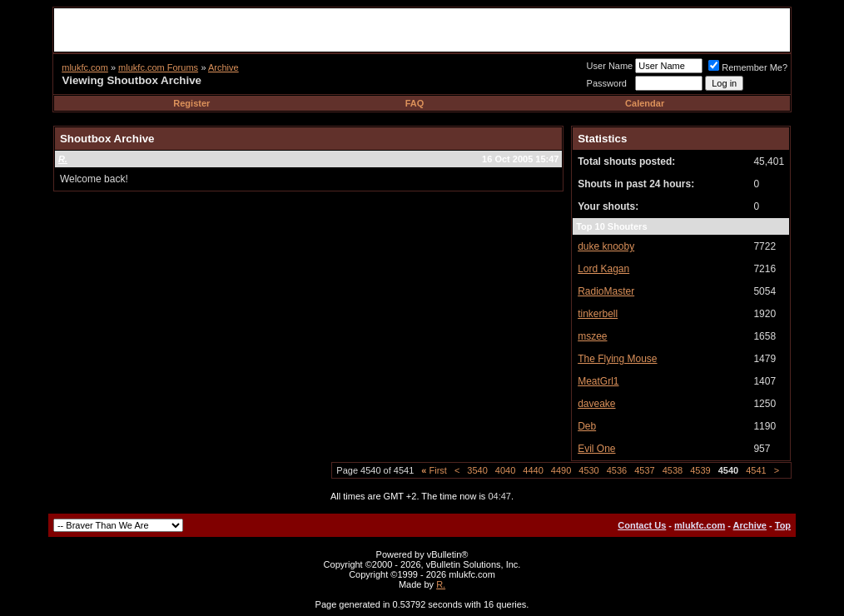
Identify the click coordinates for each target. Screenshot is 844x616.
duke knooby (606, 246)
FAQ (415, 103)
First (434, 470)
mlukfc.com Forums (158, 67)
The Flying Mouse (617, 359)
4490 (561, 470)
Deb (587, 426)
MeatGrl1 (598, 381)
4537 (644, 470)
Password (607, 83)
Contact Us (642, 525)
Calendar (645, 103)
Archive (223, 67)
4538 (673, 470)
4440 (533, 470)
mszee (592, 336)
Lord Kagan (603, 269)
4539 (700, 470)
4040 (505, 470)
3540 (477, 470)
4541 (756, 470)
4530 (588, 470)
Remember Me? (748, 67)
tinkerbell (598, 314)
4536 (617, 470)
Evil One (596, 449)
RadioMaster (606, 291)
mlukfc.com (85, 67)
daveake (596, 404)
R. (441, 584)
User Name (610, 66)
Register (191, 103)
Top (783, 525)
